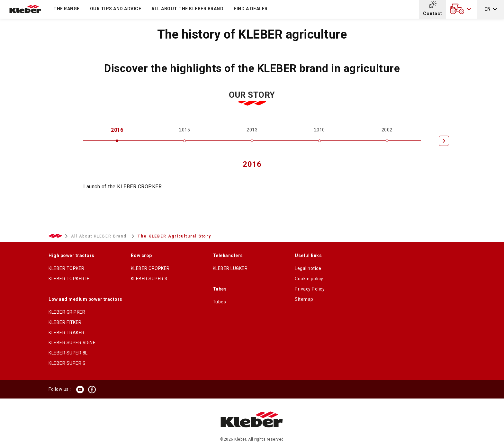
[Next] (444, 141)
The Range (67, 9)
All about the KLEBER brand (187, 9)
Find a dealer (251, 9)
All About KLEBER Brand (100, 236)
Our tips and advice (116, 9)
